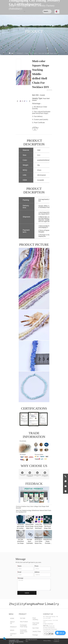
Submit (27, 593)
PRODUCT (20, 53)
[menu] (24, 11)
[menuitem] (24, 11)
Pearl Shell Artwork (31, 53)
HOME (13, 53)
